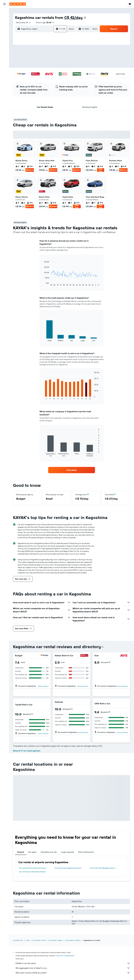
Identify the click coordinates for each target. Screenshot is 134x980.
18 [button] (38, 72)
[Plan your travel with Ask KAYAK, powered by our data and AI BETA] (4, 36)
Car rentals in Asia (39, 940)
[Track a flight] (4, 47)
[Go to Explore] (4, 41)
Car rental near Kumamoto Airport (33, 868)
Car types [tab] (32, 852)
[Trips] (4, 65)
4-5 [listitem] (30, 166)
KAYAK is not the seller (73, 963)
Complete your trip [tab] (49, 852)
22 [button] (63, 72)
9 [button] (25, 66)
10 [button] (31, 66)
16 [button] (25, 72)
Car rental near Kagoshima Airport (68, 868)
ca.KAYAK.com (18, 940)
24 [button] (31, 78)
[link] (72, 470)
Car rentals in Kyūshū (73, 940)
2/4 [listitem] (77, 166)
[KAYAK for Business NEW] (4, 58)
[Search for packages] (4, 29)
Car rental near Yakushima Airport (32, 872)
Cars (28, 940)
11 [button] (38, 66)
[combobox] (22, 23)
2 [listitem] (17, 166)
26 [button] (44, 78)
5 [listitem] (64, 166)
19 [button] (44, 72)
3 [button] (31, 60)
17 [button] (31, 72)
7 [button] (56, 60)
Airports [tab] (21, 852)
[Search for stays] (4, 18)
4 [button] (38, 60)
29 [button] (63, 78)
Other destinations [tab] (86, 852)
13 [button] (50, 66)
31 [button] (31, 85)
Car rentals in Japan (55, 940)
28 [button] (56, 78)
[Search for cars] (4, 23)
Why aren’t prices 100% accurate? (73, 973)
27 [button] (50, 78)
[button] (4, 4)
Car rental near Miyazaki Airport (102, 868)
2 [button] (25, 60)
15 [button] (63, 66)
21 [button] (56, 72)
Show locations (43, 686)
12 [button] (44, 66)
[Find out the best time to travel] (4, 52)
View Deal (30, 170)
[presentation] (85, 18)
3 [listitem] (70, 166)
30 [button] (25, 85)
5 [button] (44, 60)
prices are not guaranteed (65, 956)
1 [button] (63, 53)
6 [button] (50, 60)
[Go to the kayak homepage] (18, 4)
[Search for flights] (4, 12)
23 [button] (25, 78)
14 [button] (56, 66)
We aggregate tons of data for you (73, 968)
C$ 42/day (73, 17)
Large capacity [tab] (67, 852)
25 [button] (38, 78)
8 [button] (63, 60)
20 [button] (50, 72)
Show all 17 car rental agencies (27, 751)
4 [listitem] (41, 166)
